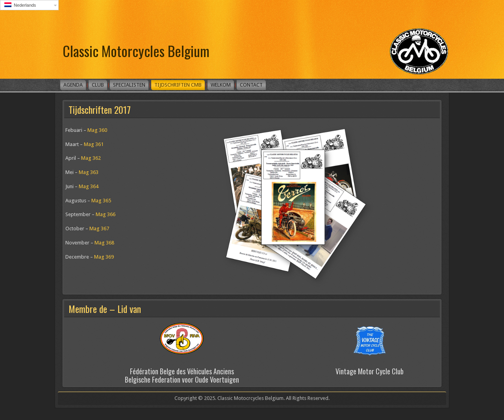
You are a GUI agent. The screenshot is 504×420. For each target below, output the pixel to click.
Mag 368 (104, 243)
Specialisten (129, 85)
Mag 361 (94, 144)
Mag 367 (99, 229)
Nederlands (20, 5)
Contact (251, 85)
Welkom (221, 85)
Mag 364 (89, 186)
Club (98, 85)
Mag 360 (97, 130)
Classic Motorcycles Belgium (136, 51)
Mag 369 (104, 257)
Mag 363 (89, 172)
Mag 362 (91, 158)
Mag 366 (106, 214)
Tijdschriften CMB (178, 85)
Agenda (73, 85)
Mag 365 (101, 201)
